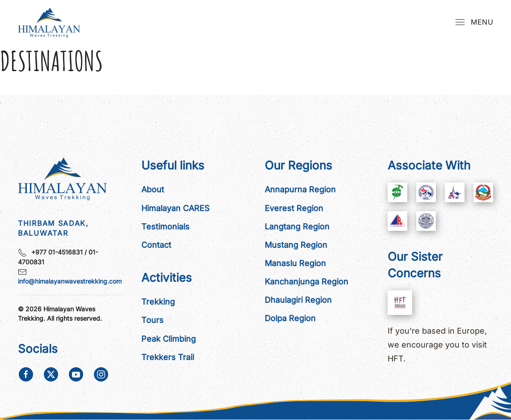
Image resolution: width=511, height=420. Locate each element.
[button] (474, 22)
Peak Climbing (169, 339)
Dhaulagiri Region (298, 300)
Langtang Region (297, 227)
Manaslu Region (295, 263)
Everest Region (294, 208)
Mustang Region (296, 245)
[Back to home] (51, 22)
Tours (152, 320)
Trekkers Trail (168, 357)
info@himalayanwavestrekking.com (70, 281)
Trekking (158, 302)
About (153, 189)
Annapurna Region (300, 189)
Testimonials (165, 227)
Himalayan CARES (175, 208)
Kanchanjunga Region (306, 282)
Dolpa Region (290, 318)
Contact (156, 245)
